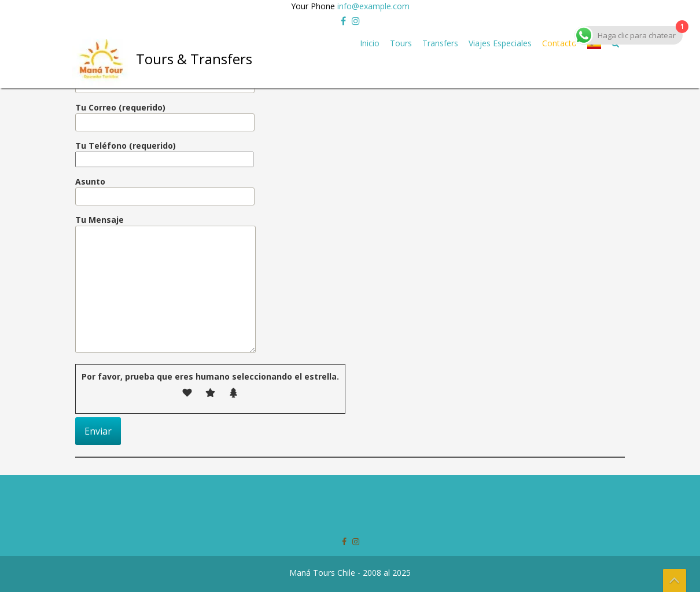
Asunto (165, 189)
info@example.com (373, 6)
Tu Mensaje (165, 285)
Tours (401, 43)
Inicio (370, 43)
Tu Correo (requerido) (165, 115)
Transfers (440, 43)
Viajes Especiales (500, 43)
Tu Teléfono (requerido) (164, 152)
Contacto (559, 43)
